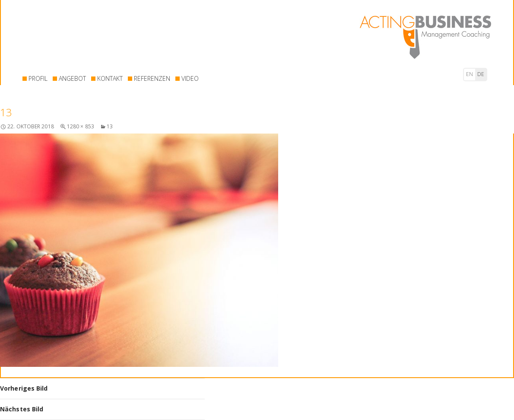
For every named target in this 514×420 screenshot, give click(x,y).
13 (110, 126)
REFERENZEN (152, 78)
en (470, 74)
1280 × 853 (81, 126)
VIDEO (190, 78)
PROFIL (38, 78)
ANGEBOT (72, 78)
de (481, 74)
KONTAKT (110, 78)
